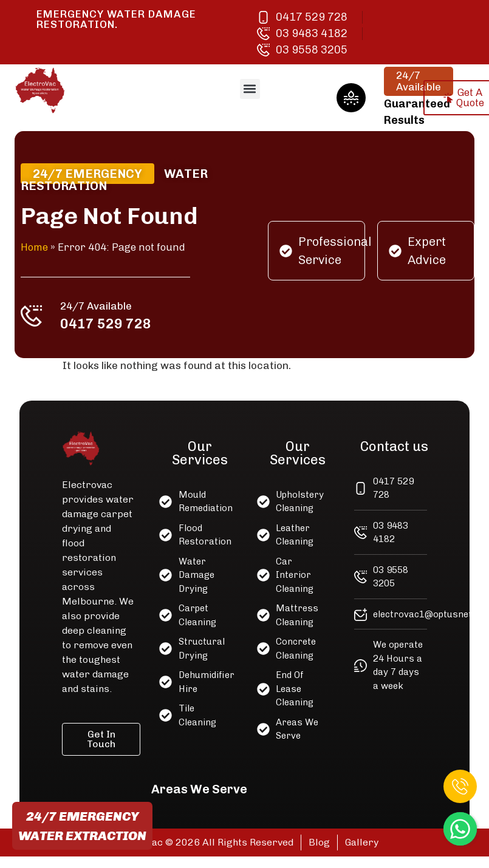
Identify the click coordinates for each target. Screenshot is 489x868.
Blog (319, 842)
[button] (250, 89)
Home (38, 247)
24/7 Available (98, 305)
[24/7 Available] (35, 315)
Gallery (362, 842)
